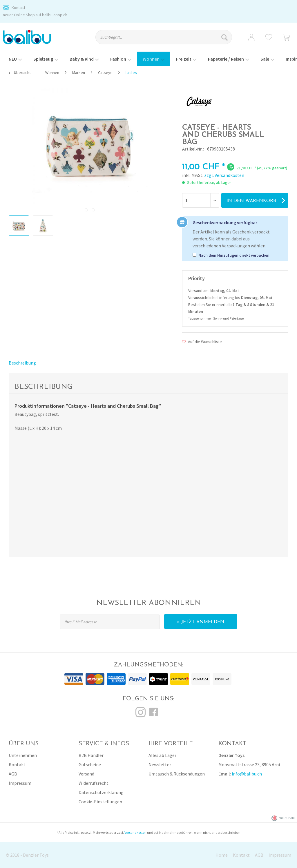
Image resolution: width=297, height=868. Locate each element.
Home (222, 855)
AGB (13, 774)
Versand (86, 774)
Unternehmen (23, 755)
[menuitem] (168, 40)
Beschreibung (22, 363)
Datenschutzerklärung (101, 792)
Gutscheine (90, 764)
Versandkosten (135, 832)
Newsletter (160, 764)
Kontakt (18, 8)
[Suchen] (225, 37)
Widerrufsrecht (94, 783)
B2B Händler (91, 755)
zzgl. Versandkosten (224, 175)
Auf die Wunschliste (202, 342)
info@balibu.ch (247, 774)
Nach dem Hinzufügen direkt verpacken (234, 255)
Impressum (20, 783)
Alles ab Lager (162, 755)
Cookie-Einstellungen (100, 802)
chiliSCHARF (284, 818)
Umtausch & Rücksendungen (177, 774)
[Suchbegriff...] (164, 37)
